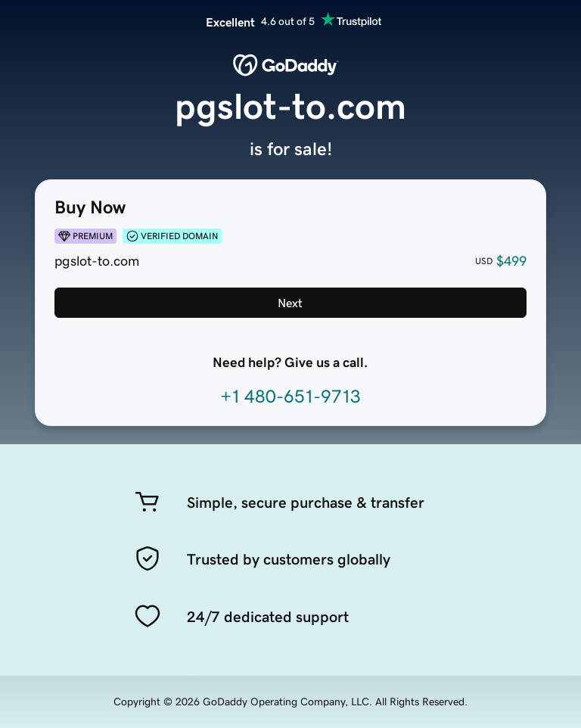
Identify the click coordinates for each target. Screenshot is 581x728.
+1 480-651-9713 (290, 397)
